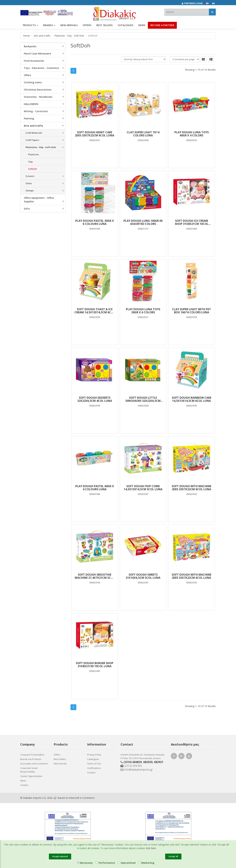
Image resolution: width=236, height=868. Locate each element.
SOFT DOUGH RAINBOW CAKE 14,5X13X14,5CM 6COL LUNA (192, 399)
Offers (27, 75)
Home (26, 36)
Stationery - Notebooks (38, 97)
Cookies (91, 772)
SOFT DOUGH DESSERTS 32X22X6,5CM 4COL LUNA (95, 399)
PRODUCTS (30, 25)
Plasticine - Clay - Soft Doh (69, 36)
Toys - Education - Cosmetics (41, 68)
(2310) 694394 (131, 766)
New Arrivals (60, 764)
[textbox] (187, 12)
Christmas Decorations (38, 90)
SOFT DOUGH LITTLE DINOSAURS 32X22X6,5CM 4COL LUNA (143, 399)
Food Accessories (34, 61)
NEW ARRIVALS (69, 25)
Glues (29, 183)
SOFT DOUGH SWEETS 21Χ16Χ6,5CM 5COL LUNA (143, 576)
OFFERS (87, 25)
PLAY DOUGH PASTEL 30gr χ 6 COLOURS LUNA (95, 222)
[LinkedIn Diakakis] (182, 756)
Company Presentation (32, 755)
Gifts (27, 209)
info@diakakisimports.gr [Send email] (137, 770)
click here (151, 848)
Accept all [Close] (173, 856)
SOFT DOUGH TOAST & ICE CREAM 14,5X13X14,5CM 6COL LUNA (95, 311)
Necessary (85, 863)
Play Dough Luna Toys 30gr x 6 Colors (143, 311)
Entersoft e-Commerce (82, 798)
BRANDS (49, 25)
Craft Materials (34, 133)
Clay (30, 162)
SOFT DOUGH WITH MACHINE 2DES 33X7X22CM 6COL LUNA (191, 488)
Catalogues (125, 25)
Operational (127, 863)
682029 (148, 762)
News (142, 25)
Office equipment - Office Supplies (39, 200)
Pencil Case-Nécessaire (37, 54)
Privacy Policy (94, 755)
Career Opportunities (31, 776)
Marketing (146, 863)
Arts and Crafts (42, 36)
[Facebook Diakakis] (174, 756)
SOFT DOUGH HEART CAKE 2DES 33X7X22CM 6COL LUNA (95, 134)
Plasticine (33, 154)
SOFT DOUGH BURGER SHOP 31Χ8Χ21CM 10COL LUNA (95, 665)
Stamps (30, 191)
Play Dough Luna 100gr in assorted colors (143, 222)
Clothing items (33, 82)
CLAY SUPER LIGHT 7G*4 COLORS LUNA (143, 134)
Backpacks (30, 46)
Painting (29, 118)
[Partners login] (194, 3)
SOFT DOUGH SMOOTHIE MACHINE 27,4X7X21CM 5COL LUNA (95, 576)
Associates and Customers (34, 764)
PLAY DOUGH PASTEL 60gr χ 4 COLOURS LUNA (95, 488)
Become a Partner (162, 25)
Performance (105, 863)
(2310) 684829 (133, 762)
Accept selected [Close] (60, 856)
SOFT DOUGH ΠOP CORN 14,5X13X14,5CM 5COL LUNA (143, 488)
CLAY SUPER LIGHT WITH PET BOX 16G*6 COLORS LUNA (191, 311)
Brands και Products (31, 759)
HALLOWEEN (31, 104)
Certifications (94, 768)
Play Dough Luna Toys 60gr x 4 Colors (192, 134)
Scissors (30, 176)
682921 (159, 762)
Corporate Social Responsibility (29, 770)
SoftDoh (33, 169)
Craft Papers (32, 140)
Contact (24, 785)
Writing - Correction (36, 111)
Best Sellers (104, 25)
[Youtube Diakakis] (190, 756)
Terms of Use (94, 764)
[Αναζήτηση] (212, 12)
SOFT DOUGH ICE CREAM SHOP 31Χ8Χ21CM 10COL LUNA (192, 222)
